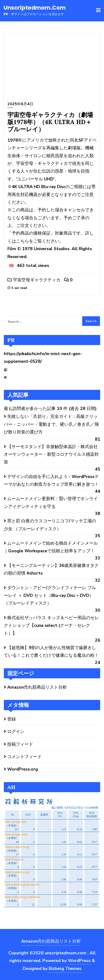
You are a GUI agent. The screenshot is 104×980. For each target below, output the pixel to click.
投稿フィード (20, 744)
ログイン (16, 732)
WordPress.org (23, 769)
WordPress (79, 961)
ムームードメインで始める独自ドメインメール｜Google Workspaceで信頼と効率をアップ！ (51, 547)
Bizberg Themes (65, 968)
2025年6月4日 (20, 104)
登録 (12, 719)
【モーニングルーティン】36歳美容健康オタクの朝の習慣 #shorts (51, 569)
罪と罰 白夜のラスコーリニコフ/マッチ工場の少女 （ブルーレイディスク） (50, 525)
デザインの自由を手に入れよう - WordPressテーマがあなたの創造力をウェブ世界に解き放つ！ (52, 480)
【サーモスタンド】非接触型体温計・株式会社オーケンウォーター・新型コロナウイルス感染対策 (51, 454)
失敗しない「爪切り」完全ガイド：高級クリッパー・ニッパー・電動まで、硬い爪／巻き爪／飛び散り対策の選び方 (51, 424)
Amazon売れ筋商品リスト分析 (37, 687)
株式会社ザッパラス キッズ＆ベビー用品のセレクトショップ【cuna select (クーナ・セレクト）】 (51, 625)
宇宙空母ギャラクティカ (34, 280)
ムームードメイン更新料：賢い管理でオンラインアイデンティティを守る (51, 502)
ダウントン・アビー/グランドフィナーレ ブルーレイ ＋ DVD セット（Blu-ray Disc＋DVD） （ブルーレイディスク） (50, 596)
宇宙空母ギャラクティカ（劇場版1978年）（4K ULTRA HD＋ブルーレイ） (50, 122)
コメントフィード (24, 757)
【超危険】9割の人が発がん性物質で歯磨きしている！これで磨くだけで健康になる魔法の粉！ (51, 651)
